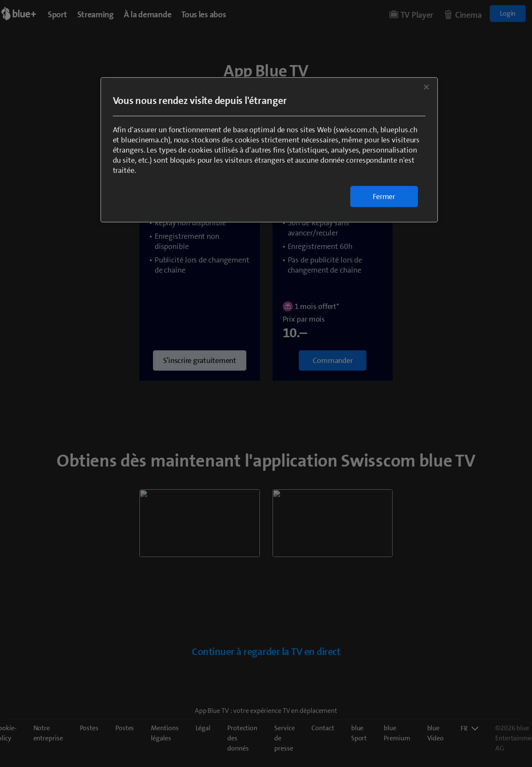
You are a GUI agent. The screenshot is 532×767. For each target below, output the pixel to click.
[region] (269, 150)
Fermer (384, 197)
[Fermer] (426, 87)
